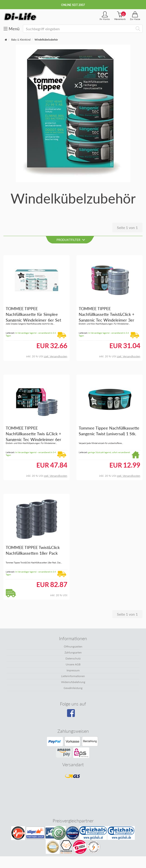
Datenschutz (73, 658)
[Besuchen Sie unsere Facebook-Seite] (72, 715)
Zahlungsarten (73, 652)
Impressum (73, 670)
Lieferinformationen (73, 676)
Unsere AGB (73, 664)
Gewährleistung (73, 688)
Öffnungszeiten (73, 646)
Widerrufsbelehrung (73, 682)
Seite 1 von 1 (127, 227)
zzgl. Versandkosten (56, 356)
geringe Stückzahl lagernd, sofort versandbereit (109, 452)
